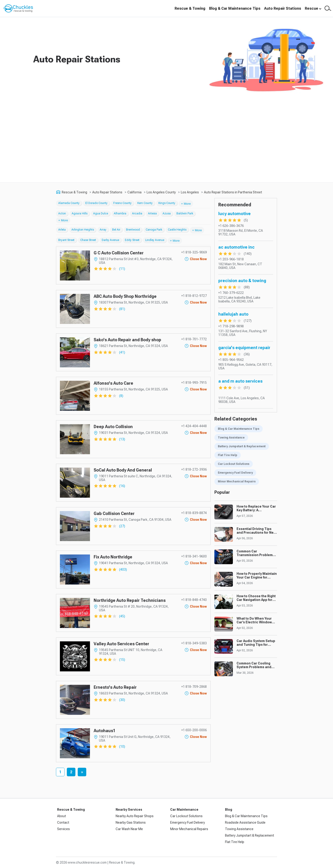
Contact (63, 822)
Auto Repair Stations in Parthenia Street (233, 192)
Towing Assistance (231, 438)
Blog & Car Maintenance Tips (235, 8)
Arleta (62, 230)
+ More (186, 204)
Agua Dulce (101, 213)
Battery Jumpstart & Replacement (242, 446)
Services (63, 829)
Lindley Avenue (155, 240)
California (134, 192)
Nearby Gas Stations (131, 822)
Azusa (167, 213)
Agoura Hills (80, 213)
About (62, 816)
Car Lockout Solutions (234, 464)
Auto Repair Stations (283, 8)
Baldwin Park (185, 213)
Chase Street (88, 240)
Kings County (167, 203)
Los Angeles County (161, 192)
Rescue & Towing (190, 8)
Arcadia (137, 213)
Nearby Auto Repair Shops (135, 816)
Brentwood (133, 230)
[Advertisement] (166, 148)
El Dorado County (96, 203)
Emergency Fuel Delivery (235, 473)
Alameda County (69, 203)
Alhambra (120, 213)
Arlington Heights (83, 230)
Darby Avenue (110, 240)
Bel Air (116, 230)
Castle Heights (177, 230)
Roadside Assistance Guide (245, 822)
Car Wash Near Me (129, 829)
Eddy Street (132, 240)
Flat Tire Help (228, 455)
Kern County (145, 203)
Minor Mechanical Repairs (237, 481)
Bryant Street (66, 240)
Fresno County (122, 203)
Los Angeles (190, 192)
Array (103, 230)
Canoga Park (154, 230)
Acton (62, 213)
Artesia (152, 213)
